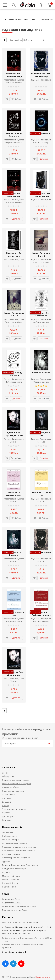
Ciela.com (33, 917)
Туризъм (6, 855)
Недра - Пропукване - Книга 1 (14, 313)
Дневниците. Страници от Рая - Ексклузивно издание (14, 433)
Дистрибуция (8, 810)
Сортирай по (16, 40)
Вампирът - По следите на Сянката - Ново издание (14, 255)
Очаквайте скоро (10, 834)
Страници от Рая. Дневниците (14, 668)
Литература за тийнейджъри (16, 852)
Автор (35, 19)
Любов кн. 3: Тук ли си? (41, 490)
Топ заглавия (8, 826)
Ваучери (6, 866)
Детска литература (11, 848)
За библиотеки (9, 789)
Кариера (6, 807)
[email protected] (18, 946)
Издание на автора (41, 142)
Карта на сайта (43, 971)
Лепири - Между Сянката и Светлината (14, 135)
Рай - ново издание (41, 547)
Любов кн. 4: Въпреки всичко (14, 490)
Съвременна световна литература (19, 845)
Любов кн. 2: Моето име (14, 608)
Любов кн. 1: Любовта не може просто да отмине (41, 610)
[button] (7, 99)
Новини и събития (11, 781)
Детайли (44, 158)
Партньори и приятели (13, 785)
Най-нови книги (10, 830)
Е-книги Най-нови (10, 877)
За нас (5, 767)
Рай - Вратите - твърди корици (14, 74)
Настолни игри (9, 881)
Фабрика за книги (41, 319)
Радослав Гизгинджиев (14, 79)
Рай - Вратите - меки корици (14, 193)
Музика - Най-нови (11, 870)
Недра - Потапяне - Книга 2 (41, 252)
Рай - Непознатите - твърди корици (41, 193)
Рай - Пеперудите (41, 132)
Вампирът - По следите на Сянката (41, 313)
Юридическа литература (14, 863)
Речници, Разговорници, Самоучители (20, 859)
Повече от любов (41, 369)
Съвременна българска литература (19, 841)
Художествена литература (15, 837)
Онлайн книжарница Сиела (16, 19)
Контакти (7, 814)
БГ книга (14, 438)
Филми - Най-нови (11, 874)
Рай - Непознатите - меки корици (41, 74)
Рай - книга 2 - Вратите (14, 549)
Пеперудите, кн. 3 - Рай (41, 430)
